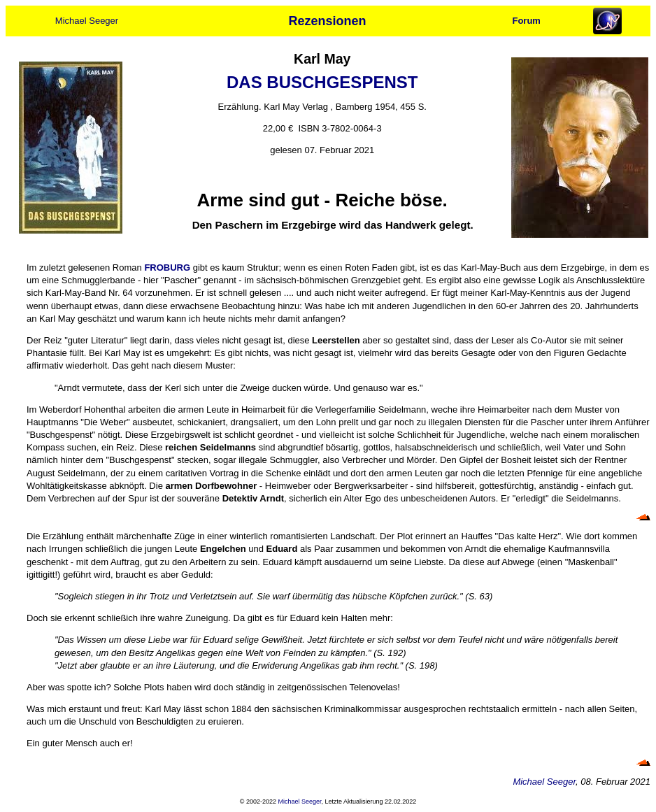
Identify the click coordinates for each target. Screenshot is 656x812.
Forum (526, 21)
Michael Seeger (87, 21)
